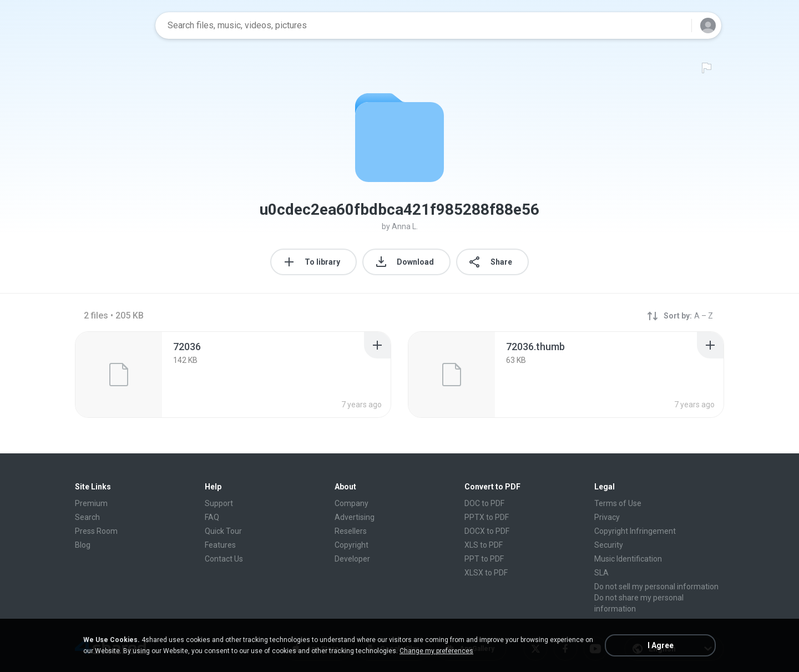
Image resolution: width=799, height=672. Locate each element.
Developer (352, 559)
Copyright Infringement (635, 531)
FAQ (212, 517)
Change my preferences (436, 651)
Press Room (96, 531)
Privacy (607, 517)
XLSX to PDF (486, 573)
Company (352, 503)
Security (609, 545)
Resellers (351, 531)
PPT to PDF (484, 559)
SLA (601, 573)
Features (220, 545)
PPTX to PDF (487, 517)
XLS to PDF (484, 545)
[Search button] (676, 26)
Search (87, 517)
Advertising (355, 517)
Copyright (352, 545)
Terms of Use (618, 503)
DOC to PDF (484, 503)
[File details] (119, 375)
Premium (91, 503)
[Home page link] (112, 26)
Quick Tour (223, 531)
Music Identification (628, 559)
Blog (83, 545)
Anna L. (405, 226)
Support (219, 503)
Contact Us (224, 559)
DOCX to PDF (487, 531)
